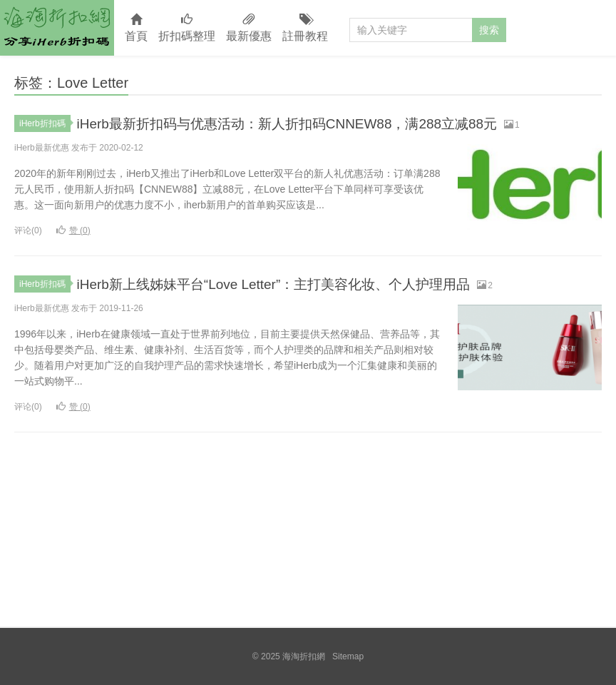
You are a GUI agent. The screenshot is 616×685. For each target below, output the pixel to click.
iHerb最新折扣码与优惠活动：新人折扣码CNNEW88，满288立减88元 (320, 123)
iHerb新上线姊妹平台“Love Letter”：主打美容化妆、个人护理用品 (305, 284)
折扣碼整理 (187, 28)
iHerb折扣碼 (45, 123)
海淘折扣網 (57, 28)
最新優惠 (249, 28)
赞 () (73, 230)
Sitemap (348, 656)
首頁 (136, 28)
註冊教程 (305, 28)
